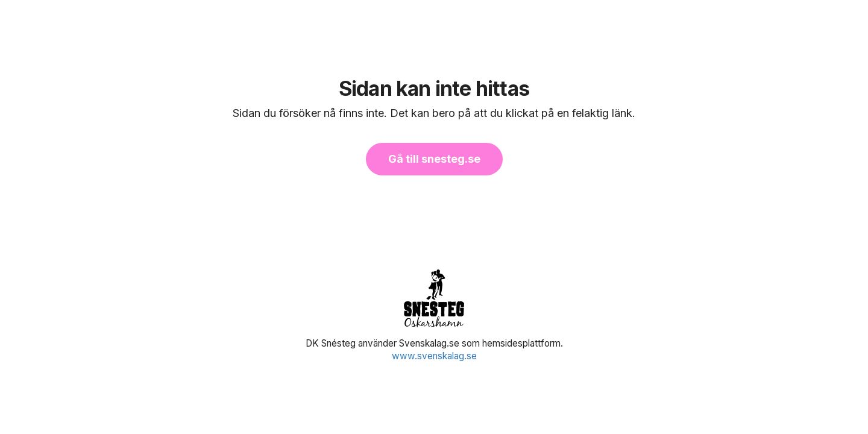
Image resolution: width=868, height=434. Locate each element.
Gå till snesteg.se (434, 159)
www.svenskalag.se (434, 356)
